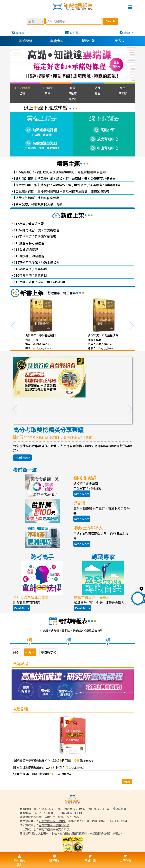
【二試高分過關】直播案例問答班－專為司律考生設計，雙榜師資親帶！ (63, 191)
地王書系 (69, 293)
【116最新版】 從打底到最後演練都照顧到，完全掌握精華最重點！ (61, 172)
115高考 (20, 224)
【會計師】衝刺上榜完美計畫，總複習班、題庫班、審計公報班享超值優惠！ (66, 178)
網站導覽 (121, 808)
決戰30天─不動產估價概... (104, 335)
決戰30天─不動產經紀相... (41, 335)
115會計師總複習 (26, 249)
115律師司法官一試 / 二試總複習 (37, 230)
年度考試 (57, 41)
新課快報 (88, 41)
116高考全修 (23, 269)
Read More (22, 458)
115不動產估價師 (26, 262)
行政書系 (54, 293)
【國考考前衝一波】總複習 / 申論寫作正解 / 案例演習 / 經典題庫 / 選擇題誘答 (67, 185)
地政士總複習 (50, 262)
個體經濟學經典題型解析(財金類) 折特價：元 (53, 761)
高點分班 (104, 130)
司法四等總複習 (45, 237)
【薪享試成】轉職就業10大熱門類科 (38, 204)
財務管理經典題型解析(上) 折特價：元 (49, 767)
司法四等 (59, 282)
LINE (79, 813)
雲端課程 (26, 41)
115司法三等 (23, 237)
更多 (120, 41)
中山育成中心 (104, 148)
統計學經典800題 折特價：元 (42, 774)
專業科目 (41, 269)
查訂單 (74, 33)
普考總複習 (36, 224)
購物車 (20, 33)
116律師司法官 (24, 282)
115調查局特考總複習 (29, 243)
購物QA (129, 33)
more (127, 782)
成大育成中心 (104, 139)
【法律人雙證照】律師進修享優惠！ (38, 198)
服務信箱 (66, 813)
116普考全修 (23, 275)
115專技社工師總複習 (29, 256)
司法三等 (44, 282)
